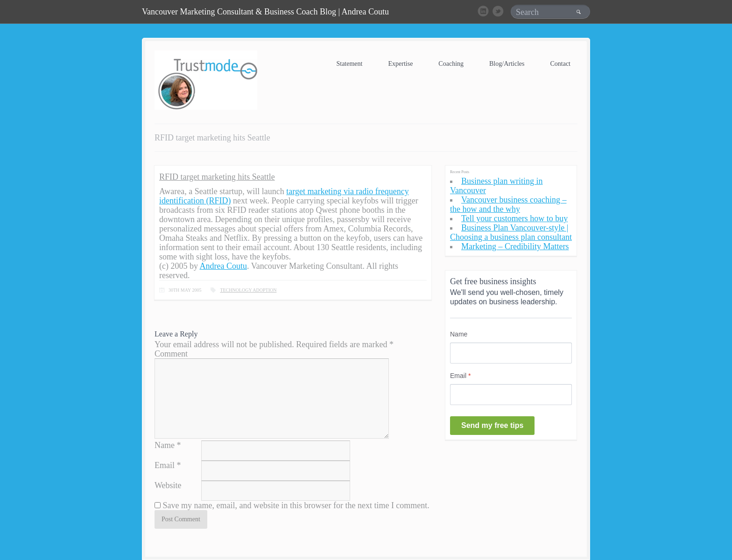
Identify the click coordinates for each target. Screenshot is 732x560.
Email (165, 465)
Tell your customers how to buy (514, 218)
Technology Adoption (248, 290)
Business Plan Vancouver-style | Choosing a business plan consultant (511, 232)
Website (168, 485)
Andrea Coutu (223, 266)
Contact (560, 64)
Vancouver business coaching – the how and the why (508, 204)
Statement (349, 64)
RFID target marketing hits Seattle (217, 177)
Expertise (400, 64)
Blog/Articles (507, 64)
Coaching (451, 64)
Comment (171, 354)
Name (165, 445)
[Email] (511, 395)
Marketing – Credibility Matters (515, 246)
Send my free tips (492, 425)
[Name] (511, 353)
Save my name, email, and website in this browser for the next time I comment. (296, 505)
